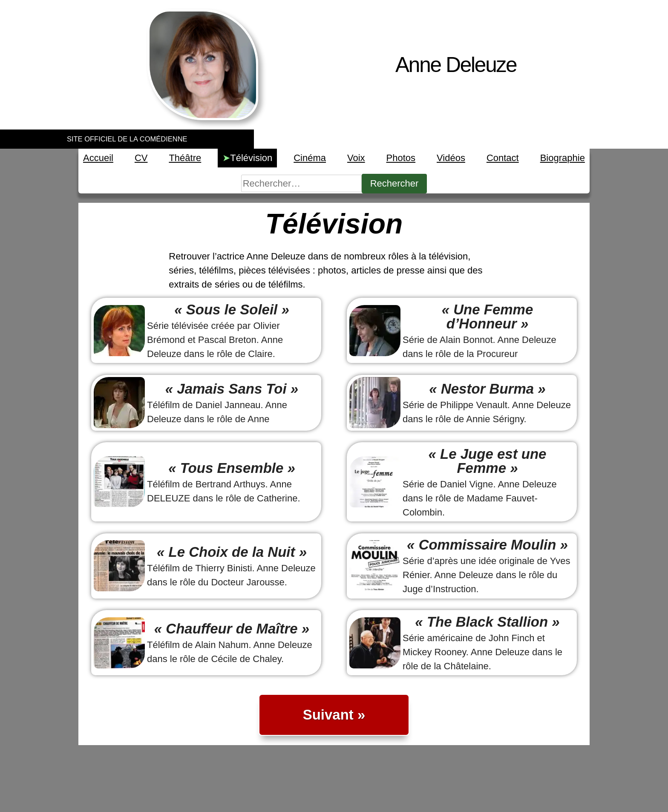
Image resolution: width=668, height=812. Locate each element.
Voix (356, 158)
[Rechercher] (301, 183)
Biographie (563, 158)
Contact (503, 158)
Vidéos (451, 158)
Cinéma (310, 158)
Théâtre (185, 158)
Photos (401, 158)
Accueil (98, 158)
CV (141, 158)
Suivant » (334, 715)
